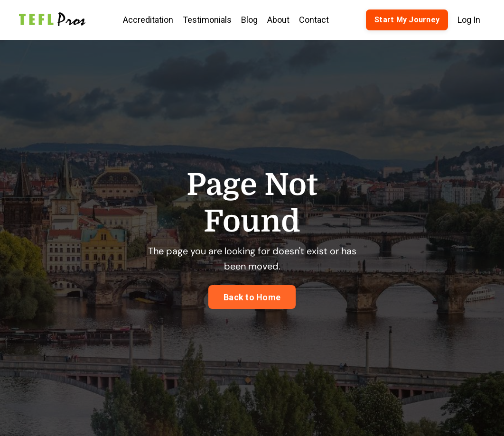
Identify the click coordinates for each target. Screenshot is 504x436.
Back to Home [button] (252, 297)
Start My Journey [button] (407, 20)
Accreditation (148, 20)
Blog (249, 20)
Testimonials (207, 20)
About (278, 20)
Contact (314, 20)
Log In (469, 20)
